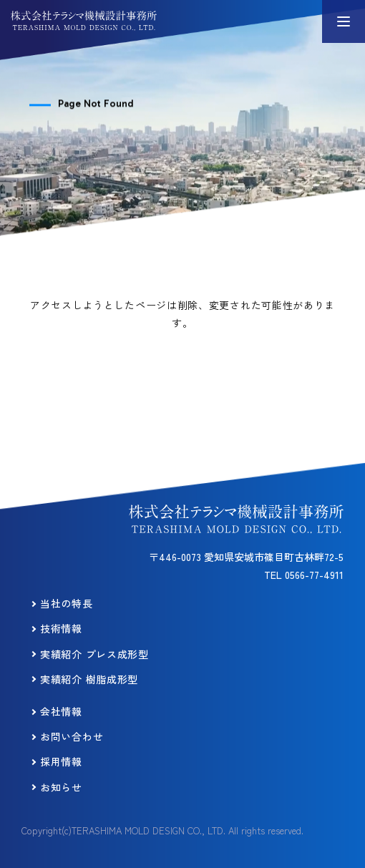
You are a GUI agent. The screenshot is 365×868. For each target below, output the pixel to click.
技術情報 (61, 628)
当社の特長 (67, 603)
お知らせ (61, 787)
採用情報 (61, 761)
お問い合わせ (72, 736)
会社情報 (61, 711)
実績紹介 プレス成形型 (94, 654)
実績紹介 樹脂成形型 (89, 679)
